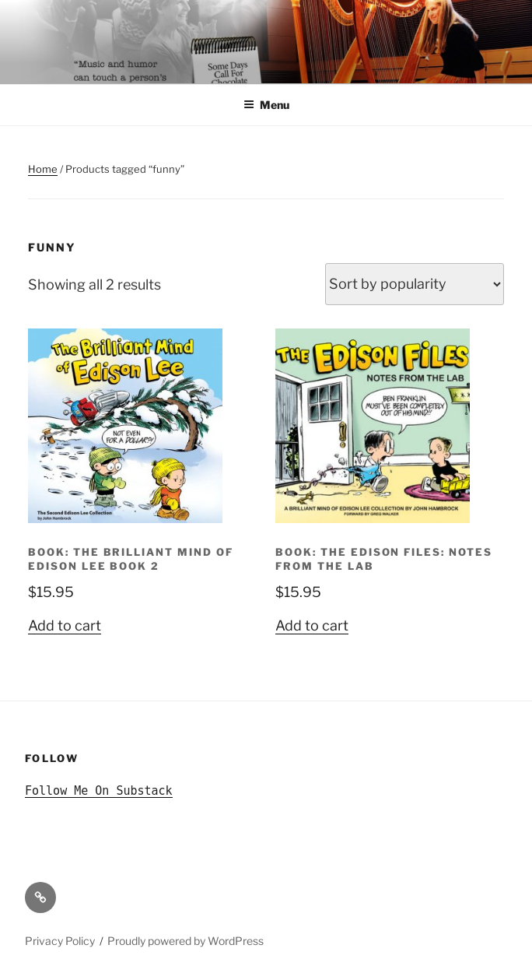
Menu (266, 105)
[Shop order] (415, 284)
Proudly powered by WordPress (185, 941)
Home (43, 169)
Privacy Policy (60, 941)
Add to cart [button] (65, 625)
